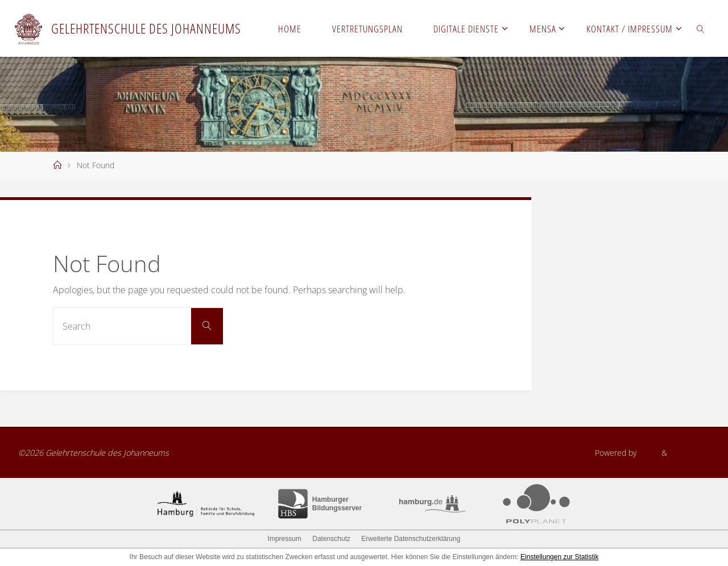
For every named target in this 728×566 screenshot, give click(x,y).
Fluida (648, 453)
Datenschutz (331, 539)
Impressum (285, 539)
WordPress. (690, 453)
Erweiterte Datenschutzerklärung (411, 539)
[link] (701, 28)
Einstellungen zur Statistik (559, 557)
